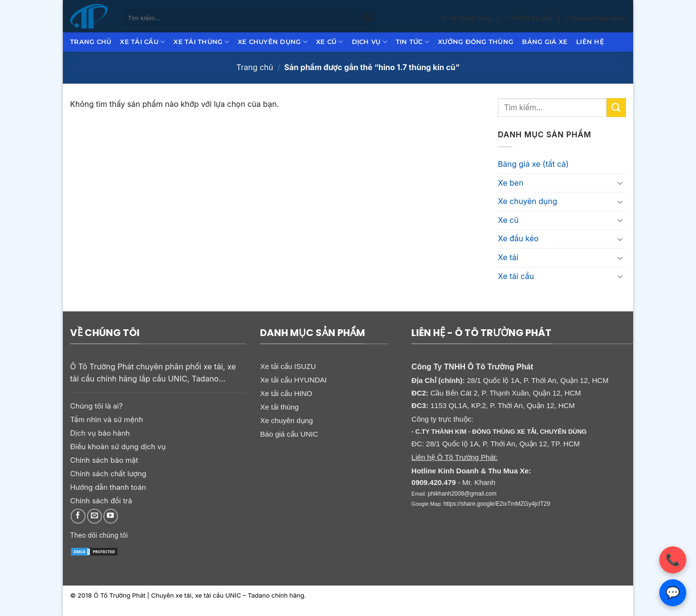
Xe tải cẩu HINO (286, 393)
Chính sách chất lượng (108, 474)
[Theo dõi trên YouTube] (111, 516)
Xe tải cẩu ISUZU (288, 366)
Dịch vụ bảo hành (100, 433)
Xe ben (511, 183)
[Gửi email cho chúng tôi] (94, 516)
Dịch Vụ (370, 42)
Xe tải (508, 257)
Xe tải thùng (201, 42)
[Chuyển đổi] (620, 183)
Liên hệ (590, 42)
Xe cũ (330, 42)
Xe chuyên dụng (273, 42)
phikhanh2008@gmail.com (462, 494)
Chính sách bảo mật (104, 460)
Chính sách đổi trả (101, 501)
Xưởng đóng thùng (476, 42)
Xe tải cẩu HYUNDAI (293, 380)
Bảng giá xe (545, 42)
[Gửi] (368, 18)
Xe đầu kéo (518, 238)
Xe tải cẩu (142, 42)
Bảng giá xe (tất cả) (533, 164)
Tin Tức (413, 42)
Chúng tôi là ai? (96, 406)
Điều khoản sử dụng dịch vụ (118, 447)
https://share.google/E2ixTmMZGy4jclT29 (497, 504)
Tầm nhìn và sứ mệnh (107, 419)
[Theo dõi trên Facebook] (78, 516)
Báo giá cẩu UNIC (289, 434)
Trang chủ (91, 42)
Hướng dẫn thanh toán (108, 487)
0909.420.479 (434, 482)
